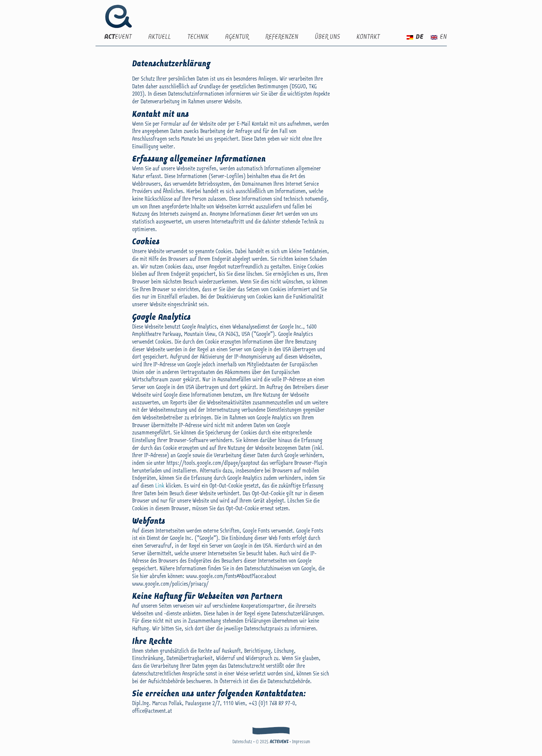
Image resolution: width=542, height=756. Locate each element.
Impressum (301, 742)
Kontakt (368, 37)
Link (160, 486)
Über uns (327, 37)
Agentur (237, 37)
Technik (198, 37)
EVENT (118, 37)
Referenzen (282, 37)
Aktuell (160, 37)
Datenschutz (242, 742)
